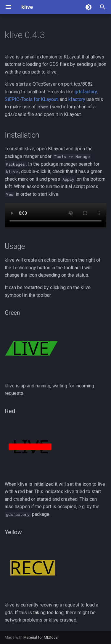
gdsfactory (86, 92)
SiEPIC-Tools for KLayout (31, 99)
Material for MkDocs (41, 637)
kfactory (77, 99)
